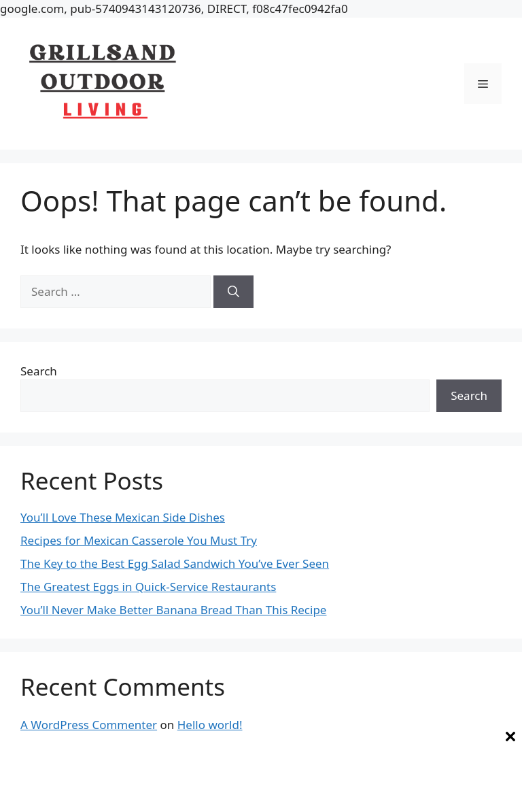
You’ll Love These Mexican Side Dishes (123, 517)
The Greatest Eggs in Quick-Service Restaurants (148, 587)
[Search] (233, 292)
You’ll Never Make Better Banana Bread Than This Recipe (173, 610)
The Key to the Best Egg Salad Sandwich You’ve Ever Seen (175, 563)
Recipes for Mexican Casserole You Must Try (139, 540)
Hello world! (210, 725)
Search (39, 371)
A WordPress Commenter (89, 725)
